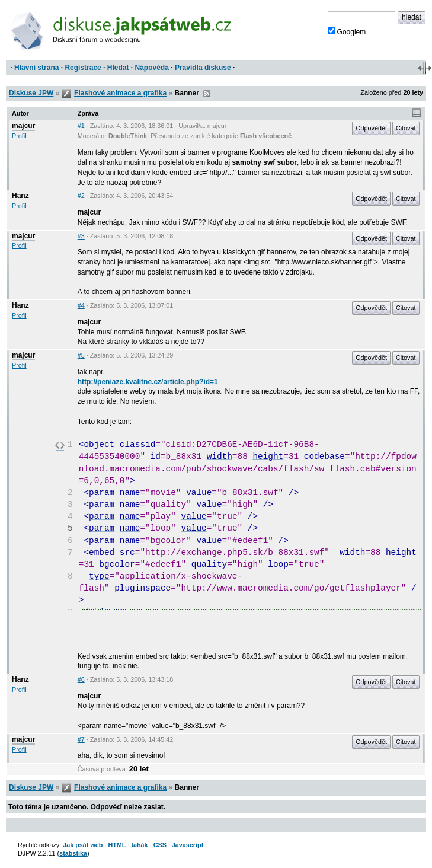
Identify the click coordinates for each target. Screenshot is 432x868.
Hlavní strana (36, 68)
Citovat (406, 128)
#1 (81, 126)
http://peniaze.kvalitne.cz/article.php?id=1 (148, 382)
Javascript (188, 845)
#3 (81, 236)
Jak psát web (83, 845)
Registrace (83, 68)
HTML (117, 845)
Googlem (347, 31)
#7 (81, 739)
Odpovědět (371, 128)
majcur (23, 126)
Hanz (20, 196)
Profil (19, 136)
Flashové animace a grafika (120, 93)
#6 (81, 679)
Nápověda (152, 68)
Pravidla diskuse (203, 68)
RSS (207, 94)
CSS (160, 845)
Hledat (118, 68)
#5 (81, 355)
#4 (81, 305)
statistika (73, 853)
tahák (139, 845)
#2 (81, 196)
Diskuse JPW (31, 93)
